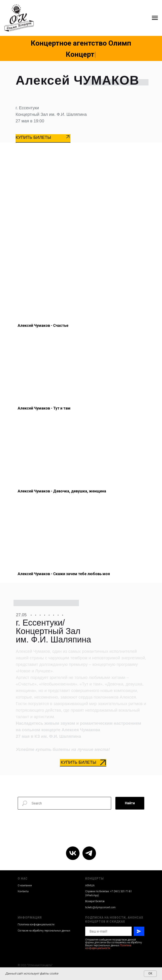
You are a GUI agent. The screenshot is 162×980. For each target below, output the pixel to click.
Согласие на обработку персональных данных (44, 931)
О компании (25, 885)
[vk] (73, 853)
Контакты (23, 891)
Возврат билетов (95, 901)
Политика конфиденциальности (36, 925)
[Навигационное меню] (155, 18)
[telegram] (89, 853)
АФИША (90, 885)
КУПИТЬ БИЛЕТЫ (33, 137)
